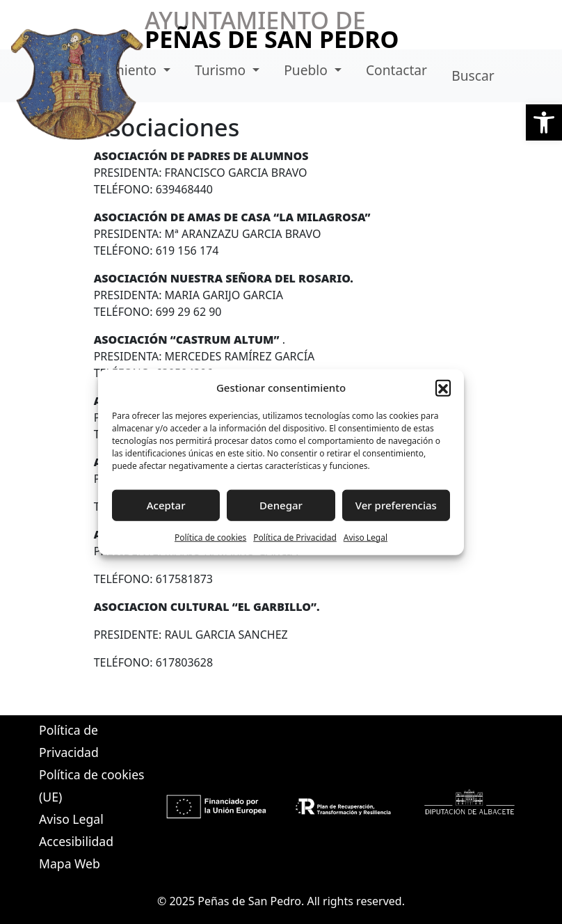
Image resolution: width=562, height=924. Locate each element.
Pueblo (307, 70)
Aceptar (166, 505)
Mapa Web (70, 863)
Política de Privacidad (295, 537)
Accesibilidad (76, 841)
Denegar (281, 505)
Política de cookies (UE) (91, 786)
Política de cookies (210, 537)
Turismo (222, 70)
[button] (544, 122)
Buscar (473, 75)
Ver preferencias (396, 505)
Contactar (396, 70)
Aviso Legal (366, 537)
